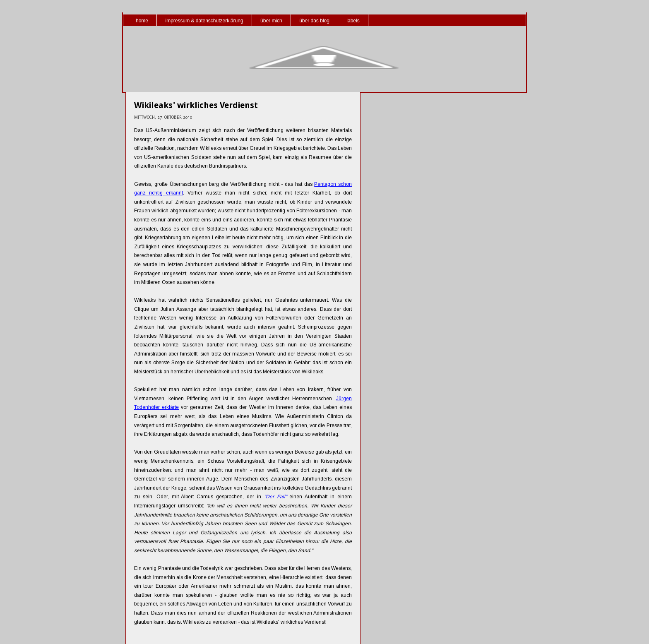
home (142, 21)
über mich (271, 21)
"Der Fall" (275, 497)
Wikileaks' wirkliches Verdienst (196, 105)
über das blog (314, 21)
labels (353, 21)
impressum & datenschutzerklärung (204, 21)
